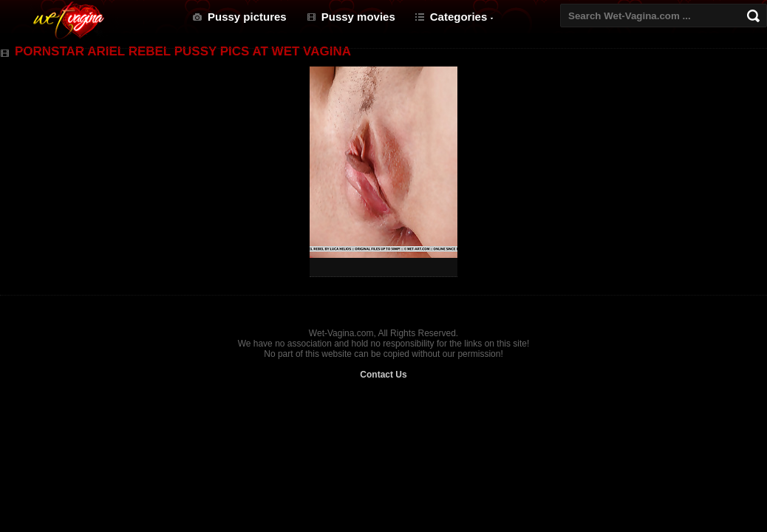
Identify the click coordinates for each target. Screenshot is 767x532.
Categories (459, 17)
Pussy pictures (247, 17)
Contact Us (383, 375)
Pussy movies (358, 17)
